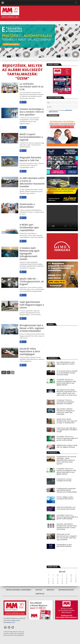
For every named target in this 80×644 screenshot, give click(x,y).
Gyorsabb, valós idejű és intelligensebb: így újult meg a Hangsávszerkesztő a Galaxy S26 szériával (67, 527)
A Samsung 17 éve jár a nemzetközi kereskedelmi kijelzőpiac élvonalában (65, 402)
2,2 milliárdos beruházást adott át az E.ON (32, 87)
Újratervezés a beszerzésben (27, 206)
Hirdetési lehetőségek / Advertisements (19, 590)
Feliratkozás (53, 115)
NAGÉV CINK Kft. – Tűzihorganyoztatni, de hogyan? (32, 282)
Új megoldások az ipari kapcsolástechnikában (64, 546)
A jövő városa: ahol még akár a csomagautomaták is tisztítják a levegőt (67, 430)
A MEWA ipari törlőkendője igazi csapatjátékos (29, 228)
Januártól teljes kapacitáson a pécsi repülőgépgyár (30, 352)
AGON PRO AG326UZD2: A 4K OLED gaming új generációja (66, 508)
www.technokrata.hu (9, 635)
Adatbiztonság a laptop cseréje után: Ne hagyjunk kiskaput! (67, 446)
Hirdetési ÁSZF (40, 594)
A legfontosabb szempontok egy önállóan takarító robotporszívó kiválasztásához (67, 490)
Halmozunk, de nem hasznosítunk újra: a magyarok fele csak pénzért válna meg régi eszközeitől (67, 537)
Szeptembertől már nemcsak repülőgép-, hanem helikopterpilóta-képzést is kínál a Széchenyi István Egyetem (66, 460)
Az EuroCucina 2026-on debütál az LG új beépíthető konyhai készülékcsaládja (67, 373)
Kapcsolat (39, 590)
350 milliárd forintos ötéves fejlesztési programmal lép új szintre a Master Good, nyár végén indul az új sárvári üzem (67, 393)
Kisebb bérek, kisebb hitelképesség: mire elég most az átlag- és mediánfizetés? (67, 421)
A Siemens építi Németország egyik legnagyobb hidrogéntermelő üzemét (29, 254)
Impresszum (50, 590)
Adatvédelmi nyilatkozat (66, 590)
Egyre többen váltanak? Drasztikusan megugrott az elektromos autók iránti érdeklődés (66, 412)
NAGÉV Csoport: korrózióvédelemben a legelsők (31, 137)
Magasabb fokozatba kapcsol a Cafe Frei (30, 159)
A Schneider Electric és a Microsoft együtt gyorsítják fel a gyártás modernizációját (67, 438)
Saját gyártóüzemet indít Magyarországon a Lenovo (32, 305)
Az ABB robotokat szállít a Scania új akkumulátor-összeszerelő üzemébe (32, 182)
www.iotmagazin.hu (19, 635)
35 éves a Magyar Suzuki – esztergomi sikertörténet (65, 498)
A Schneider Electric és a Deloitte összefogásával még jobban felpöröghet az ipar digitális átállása (66, 382)
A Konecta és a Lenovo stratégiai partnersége (64, 480)
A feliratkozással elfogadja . (59, 111)
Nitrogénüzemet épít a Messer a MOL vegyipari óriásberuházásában (32, 328)
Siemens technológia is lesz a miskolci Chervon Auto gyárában (32, 112)
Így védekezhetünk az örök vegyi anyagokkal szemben (66, 363)
